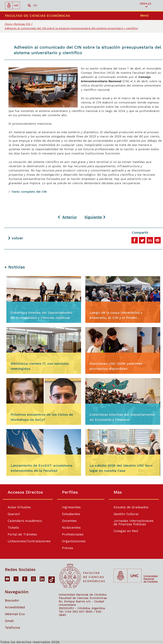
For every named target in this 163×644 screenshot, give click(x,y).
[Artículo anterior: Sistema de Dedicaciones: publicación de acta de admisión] (67, 217)
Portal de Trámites (22, 534)
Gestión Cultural (127, 514)
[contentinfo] (81, 564)
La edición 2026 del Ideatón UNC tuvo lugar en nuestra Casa (121, 468)
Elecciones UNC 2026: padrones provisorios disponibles (116, 366)
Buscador (12, 600)
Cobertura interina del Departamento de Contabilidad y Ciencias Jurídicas (41, 315)
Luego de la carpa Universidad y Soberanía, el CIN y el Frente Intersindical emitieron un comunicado (121, 315)
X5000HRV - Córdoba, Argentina (82, 608)
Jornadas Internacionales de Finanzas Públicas (135, 523)
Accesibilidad (15, 607)
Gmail (9, 621)
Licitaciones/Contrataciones (29, 541)
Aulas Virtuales (19, 507)
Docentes (69, 521)
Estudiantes (71, 514)
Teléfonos (13, 628)
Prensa (67, 548)
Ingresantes (71, 507)
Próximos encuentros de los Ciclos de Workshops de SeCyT (42, 417)
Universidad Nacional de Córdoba (83, 595)
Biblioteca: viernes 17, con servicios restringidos (40, 366)
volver (17, 238)
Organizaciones (74, 541)
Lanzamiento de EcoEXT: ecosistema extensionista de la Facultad (41, 468)
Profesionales (72, 534)
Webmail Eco (15, 614)
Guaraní (14, 514)
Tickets (13, 528)
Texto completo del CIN (29, 192)
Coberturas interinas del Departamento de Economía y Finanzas (122, 417)
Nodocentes (71, 528)
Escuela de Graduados (132, 507)
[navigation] (150, 16)
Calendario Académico (25, 521)
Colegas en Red (127, 531)
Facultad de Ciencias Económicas (83, 598)
